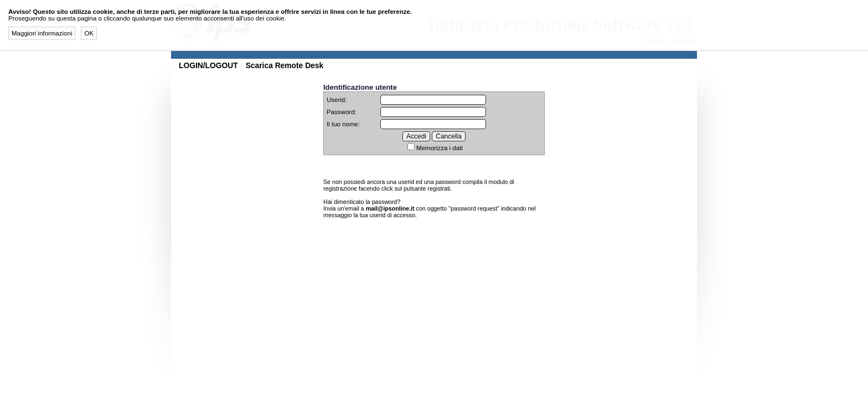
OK (89, 33)
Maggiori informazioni (42, 33)
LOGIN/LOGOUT (208, 65)
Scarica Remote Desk (285, 65)
